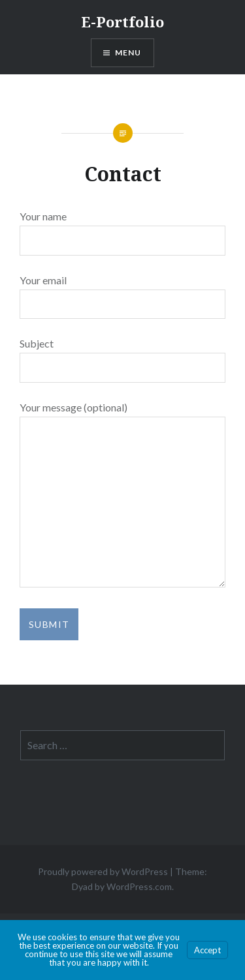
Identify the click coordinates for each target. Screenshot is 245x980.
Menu (128, 52)
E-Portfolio (122, 22)
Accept (207, 950)
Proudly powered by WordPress (103, 871)
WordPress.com (139, 886)
